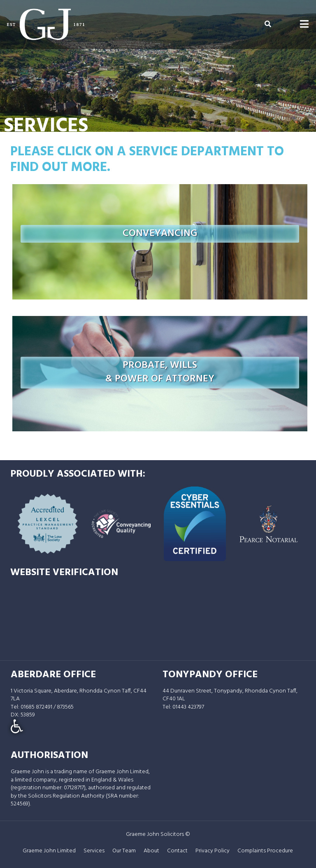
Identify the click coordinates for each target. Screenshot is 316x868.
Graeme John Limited (49, 851)
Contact (177, 851)
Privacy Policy (213, 851)
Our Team (124, 851)
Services (94, 851)
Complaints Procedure (265, 851)
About (151, 851)
